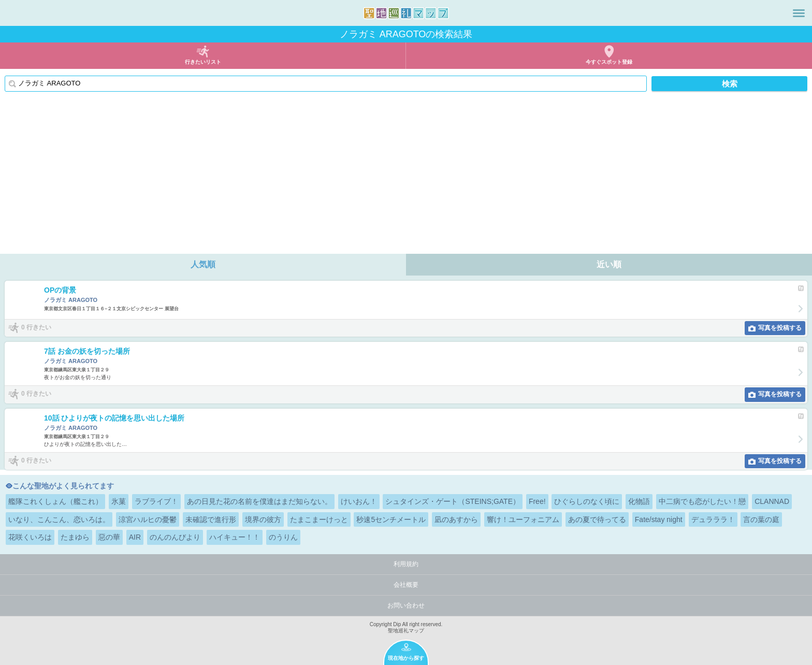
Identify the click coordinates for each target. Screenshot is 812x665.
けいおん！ (359, 501)
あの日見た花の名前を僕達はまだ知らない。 (259, 501)
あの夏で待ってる (597, 519)
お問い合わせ (406, 605)
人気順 (203, 264)
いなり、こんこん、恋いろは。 (59, 519)
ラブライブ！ (156, 501)
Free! (537, 501)
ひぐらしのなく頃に (587, 501)
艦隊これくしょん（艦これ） (55, 501)
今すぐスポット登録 (609, 62)
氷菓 (119, 501)
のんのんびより (175, 537)
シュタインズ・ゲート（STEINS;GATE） (453, 501)
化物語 (639, 501)
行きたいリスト (203, 62)
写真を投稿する (780, 328)
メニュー (799, 13)
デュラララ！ (713, 519)
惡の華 (109, 537)
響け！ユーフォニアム (523, 519)
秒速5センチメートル (391, 519)
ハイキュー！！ (235, 537)
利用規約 (406, 564)
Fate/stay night (659, 519)
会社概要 (406, 585)
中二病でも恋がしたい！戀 (702, 501)
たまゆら (75, 537)
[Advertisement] (406, 176)
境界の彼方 (263, 519)
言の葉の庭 (761, 519)
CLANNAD (772, 501)
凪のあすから (456, 519)
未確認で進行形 (211, 519)
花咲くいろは (30, 537)
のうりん (283, 537)
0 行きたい (36, 327)
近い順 (609, 264)
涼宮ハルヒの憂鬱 (148, 519)
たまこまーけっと (319, 519)
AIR (135, 537)
